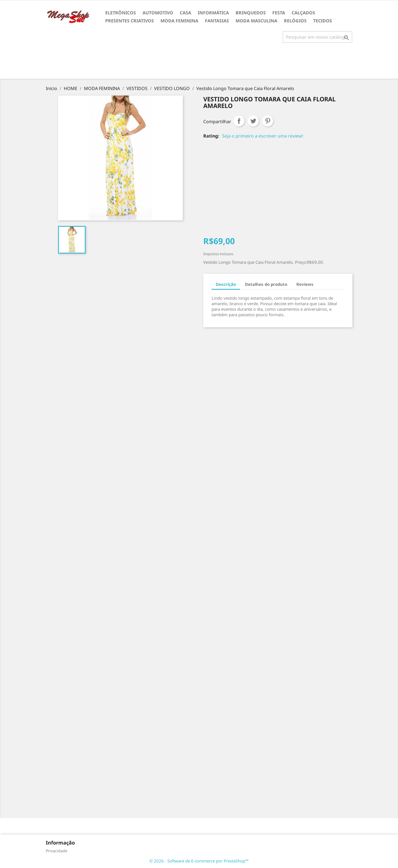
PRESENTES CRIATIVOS (130, 21)
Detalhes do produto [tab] (266, 284)
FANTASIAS (217, 21)
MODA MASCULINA (256, 21)
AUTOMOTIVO (158, 13)
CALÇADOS (303, 13)
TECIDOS (323, 21)
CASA (185, 13)
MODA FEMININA (179, 21)
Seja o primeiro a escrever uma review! (263, 136)
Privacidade (57, 851)
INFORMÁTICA (213, 13)
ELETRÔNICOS (121, 13)
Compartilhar (239, 121)
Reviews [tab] (305, 284)
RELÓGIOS (295, 21)
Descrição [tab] (226, 284)
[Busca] (317, 37)
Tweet (253, 121)
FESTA (279, 13)
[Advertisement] (199, 63)
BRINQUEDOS (251, 13)
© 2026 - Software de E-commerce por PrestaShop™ (199, 861)
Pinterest (268, 121)
